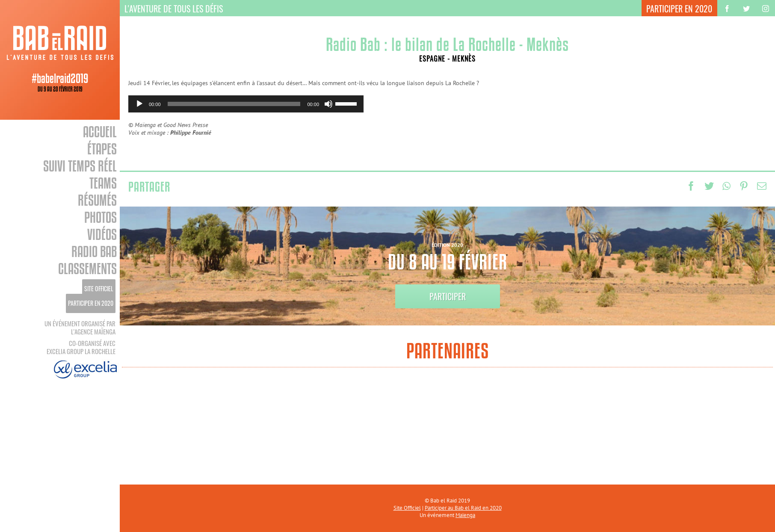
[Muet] (328, 104)
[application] (246, 104)
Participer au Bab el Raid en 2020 (463, 508)
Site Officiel (407, 508)
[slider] (234, 104)
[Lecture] (139, 104)
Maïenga (465, 515)
